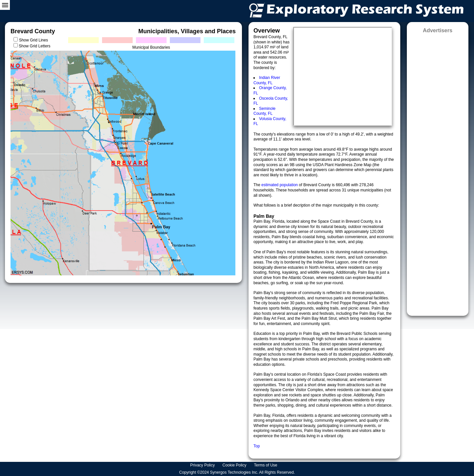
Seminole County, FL (264, 111)
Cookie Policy (235, 465)
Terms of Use (266, 465)
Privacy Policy (203, 465)
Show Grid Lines (35, 40)
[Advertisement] (438, 172)
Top (257, 446)
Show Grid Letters (35, 46)
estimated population (280, 185)
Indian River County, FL (267, 80)
